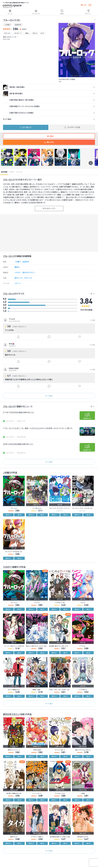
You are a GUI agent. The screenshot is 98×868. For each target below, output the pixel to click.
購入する (49, 142)
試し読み (49, 136)
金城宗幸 (18, 25)
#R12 (35, 33)
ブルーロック (9, 180)
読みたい (8, 515)
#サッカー (8, 33)
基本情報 (4, 172)
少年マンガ (28, 278)
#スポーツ (18, 33)
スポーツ (18, 283)
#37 (42, 33)
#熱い (27, 33)
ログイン (88, 12)
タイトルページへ (49, 208)
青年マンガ (18, 278)
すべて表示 (49, 396)
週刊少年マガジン (29, 273)
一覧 (91, 294)
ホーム (10, 12)
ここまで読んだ (26, 127)
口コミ (12, 172)
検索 (62, 12)
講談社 (17, 267)
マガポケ (18, 273)
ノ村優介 (8, 25)
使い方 (83, 5)
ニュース (19, 172)
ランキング (36, 12)
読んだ (19, 515)
